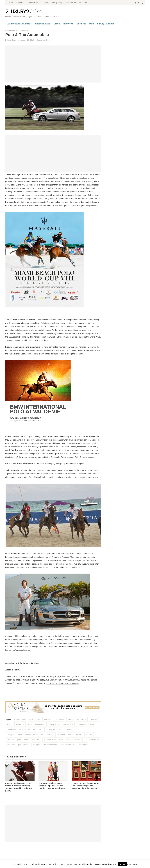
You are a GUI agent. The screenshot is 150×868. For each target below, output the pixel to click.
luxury (41, 730)
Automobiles (59, 719)
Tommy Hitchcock (67, 745)
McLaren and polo (14, 740)
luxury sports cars (48, 735)
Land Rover (11, 730)
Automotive (10, 30)
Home (11, 3)
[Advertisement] (53, 64)
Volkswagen (82, 745)
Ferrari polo (20, 724)
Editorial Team (11, 40)
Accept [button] (122, 864)
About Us (20, 3)
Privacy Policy (57, 3)
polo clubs (11, 745)
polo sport (36, 745)
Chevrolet (94, 719)
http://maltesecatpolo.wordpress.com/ (62, 683)
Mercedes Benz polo (32, 740)
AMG (31, 719)
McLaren (89, 735)
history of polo (54, 724)
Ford (30, 724)
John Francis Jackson (85, 724)
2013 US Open (20, 719)
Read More (132, 864)
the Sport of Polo (50, 745)
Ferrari (9, 724)
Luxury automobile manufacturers (60, 730)
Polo (61, 740)
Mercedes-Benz (50, 740)
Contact (46, 3)
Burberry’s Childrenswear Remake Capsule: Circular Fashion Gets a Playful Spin (52, 786)
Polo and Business (92, 740)
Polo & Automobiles (74, 740)
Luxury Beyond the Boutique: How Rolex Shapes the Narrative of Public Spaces (86, 786)
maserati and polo (75, 735)
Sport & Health (22, 30)
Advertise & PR (32, 3)
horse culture (68, 724)
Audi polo (47, 719)
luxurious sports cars (27, 730)
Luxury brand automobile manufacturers (22, 735)
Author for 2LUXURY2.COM (76, 3)
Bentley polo (82, 719)
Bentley (70, 719)
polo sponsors (24, 745)
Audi (38, 719)
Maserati (61, 735)
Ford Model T (40, 724)
